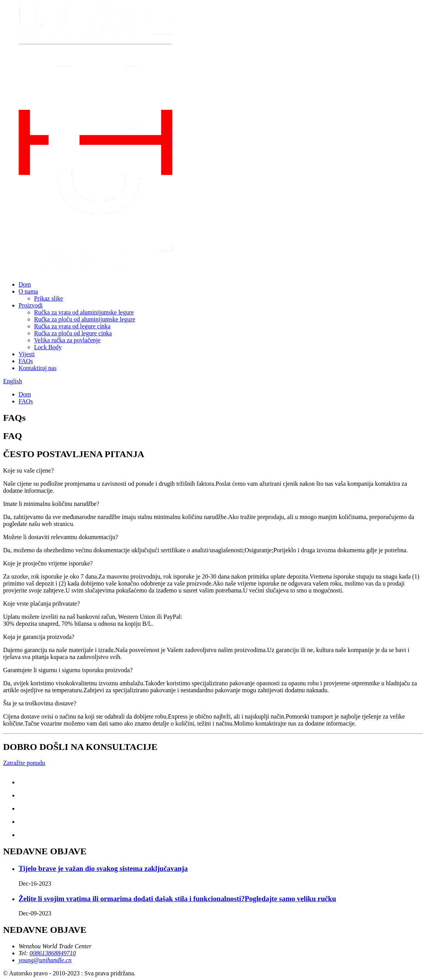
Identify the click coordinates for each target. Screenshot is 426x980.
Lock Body (48, 347)
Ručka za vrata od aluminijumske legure (84, 312)
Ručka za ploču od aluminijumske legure (85, 319)
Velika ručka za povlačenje (67, 340)
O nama (28, 291)
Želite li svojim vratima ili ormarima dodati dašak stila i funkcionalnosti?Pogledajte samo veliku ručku (177, 899)
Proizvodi (31, 305)
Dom (25, 284)
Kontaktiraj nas (37, 368)
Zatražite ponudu (24, 763)
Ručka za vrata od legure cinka (72, 326)
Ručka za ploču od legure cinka (73, 333)
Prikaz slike (49, 298)
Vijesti (27, 354)
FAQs (26, 361)
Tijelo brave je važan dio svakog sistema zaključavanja (103, 868)
